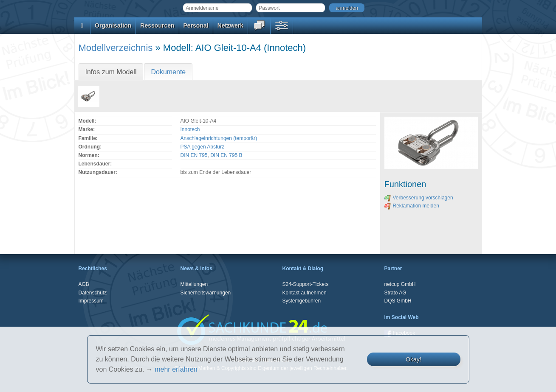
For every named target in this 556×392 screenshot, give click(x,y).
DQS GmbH (398, 301)
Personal (196, 25)
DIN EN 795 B (226, 155)
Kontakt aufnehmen (305, 293)
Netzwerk (230, 25)
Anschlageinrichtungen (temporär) (219, 138)
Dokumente (168, 72)
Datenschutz (93, 293)
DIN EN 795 (194, 155)
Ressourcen (157, 25)
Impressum (91, 301)
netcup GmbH (400, 284)
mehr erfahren (176, 369)
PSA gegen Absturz (202, 147)
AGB (84, 284)
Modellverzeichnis (116, 48)
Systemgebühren (302, 301)
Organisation (113, 25)
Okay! (413, 359)
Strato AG (395, 293)
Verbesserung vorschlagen (419, 198)
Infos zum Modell (111, 72)
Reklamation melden (412, 206)
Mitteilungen (194, 284)
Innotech (190, 129)
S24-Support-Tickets (306, 284)
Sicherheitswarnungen (206, 293)
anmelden (347, 8)
